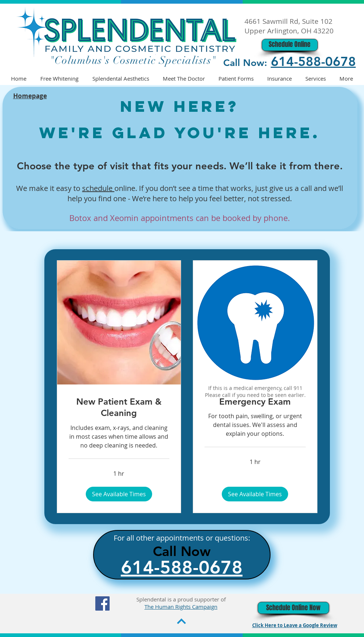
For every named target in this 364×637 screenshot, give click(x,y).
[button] (119, 494)
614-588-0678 (313, 61)
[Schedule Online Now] (293, 608)
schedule (98, 188)
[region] (253, 333)
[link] (119, 408)
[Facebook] (102, 603)
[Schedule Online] (290, 45)
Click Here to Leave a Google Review (295, 625)
